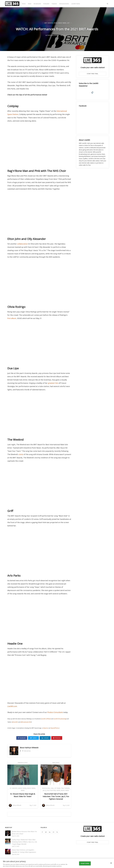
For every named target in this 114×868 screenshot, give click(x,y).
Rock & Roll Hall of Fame (51, 788)
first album (12, 318)
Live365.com (12, 706)
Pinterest (57, 738)
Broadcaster (37, 4)
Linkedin (45, 738)
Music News (62, 23)
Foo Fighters (51, 790)
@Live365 (15, 722)
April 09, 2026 (16, 854)
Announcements (64, 4)
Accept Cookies (85, 863)
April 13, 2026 (16, 846)
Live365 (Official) (46, 719)
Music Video (22, 788)
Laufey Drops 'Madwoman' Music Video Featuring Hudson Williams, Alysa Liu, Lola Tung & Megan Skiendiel (24, 842)
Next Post (56, 763)
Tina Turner (65, 788)
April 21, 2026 (16, 836)
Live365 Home (76, 4)
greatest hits (53, 383)
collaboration (22, 244)
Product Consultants (55, 712)
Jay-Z (44, 790)
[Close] (111, 863)
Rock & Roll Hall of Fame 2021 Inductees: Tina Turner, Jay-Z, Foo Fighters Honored (56, 796)
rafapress (45, 728)
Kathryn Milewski (32, 748)
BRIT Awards (49, 23)
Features (54, 4)
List (68, 23)
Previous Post (23, 763)
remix (21, 454)
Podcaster (46, 4)
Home (24, 4)
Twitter (33, 738)
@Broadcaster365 (26, 722)
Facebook (22, 738)
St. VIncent (14, 788)
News (30, 4)
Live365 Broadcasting (60, 719)
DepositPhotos (54, 728)
